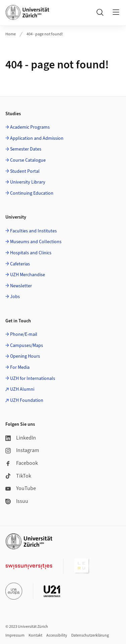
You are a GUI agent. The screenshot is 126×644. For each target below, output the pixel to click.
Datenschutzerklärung (90, 635)
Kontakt (35, 635)
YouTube (21, 488)
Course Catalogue (28, 160)
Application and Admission (37, 138)
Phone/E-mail (24, 334)
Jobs (15, 297)
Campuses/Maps (27, 346)
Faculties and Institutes (33, 231)
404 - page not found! (45, 34)
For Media (20, 367)
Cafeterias (20, 264)
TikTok (18, 476)
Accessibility (57, 635)
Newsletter (21, 286)
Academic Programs (30, 127)
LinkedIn (21, 438)
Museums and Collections (36, 242)
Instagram (22, 450)
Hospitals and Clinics (31, 253)
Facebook (22, 463)
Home (11, 34)
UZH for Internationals (33, 379)
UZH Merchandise (28, 275)
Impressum (15, 635)
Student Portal (25, 171)
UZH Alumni (22, 389)
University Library (28, 182)
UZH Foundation (27, 400)
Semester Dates (26, 149)
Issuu (17, 501)
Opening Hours (25, 356)
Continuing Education (32, 193)
